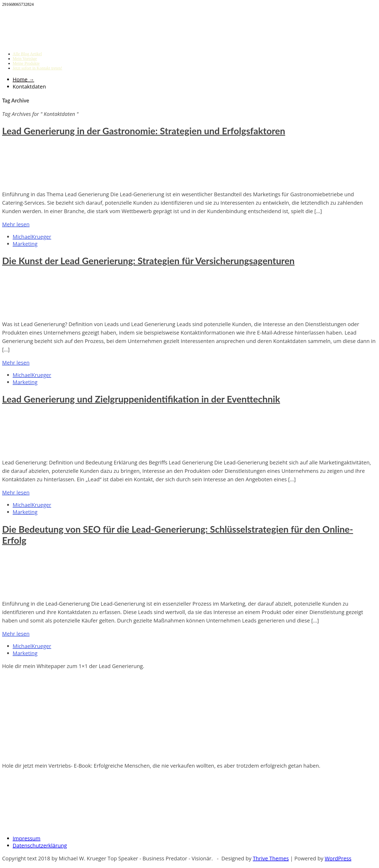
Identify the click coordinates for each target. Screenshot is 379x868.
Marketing (25, 244)
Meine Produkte (26, 63)
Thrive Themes (271, 858)
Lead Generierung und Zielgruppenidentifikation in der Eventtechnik (141, 399)
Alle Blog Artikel (27, 54)
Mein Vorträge (25, 59)
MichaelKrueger (32, 237)
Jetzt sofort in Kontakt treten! (37, 68)
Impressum (27, 838)
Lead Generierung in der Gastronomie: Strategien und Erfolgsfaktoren (144, 131)
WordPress (338, 858)
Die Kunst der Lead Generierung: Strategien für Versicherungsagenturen (148, 261)
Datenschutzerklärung (40, 845)
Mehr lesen (16, 224)
